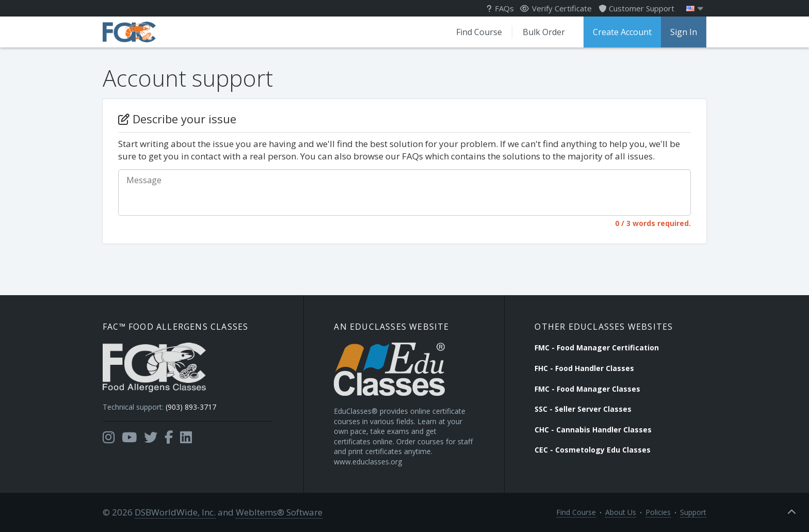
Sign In (684, 32)
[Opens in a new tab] (109, 438)
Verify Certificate (556, 8)
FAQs (500, 8)
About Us (621, 512)
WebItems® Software (279, 512)
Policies (658, 512)
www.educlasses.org (368, 462)
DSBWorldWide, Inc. (175, 512)
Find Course (479, 32)
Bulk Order (544, 32)
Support (693, 512)
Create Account (622, 32)
